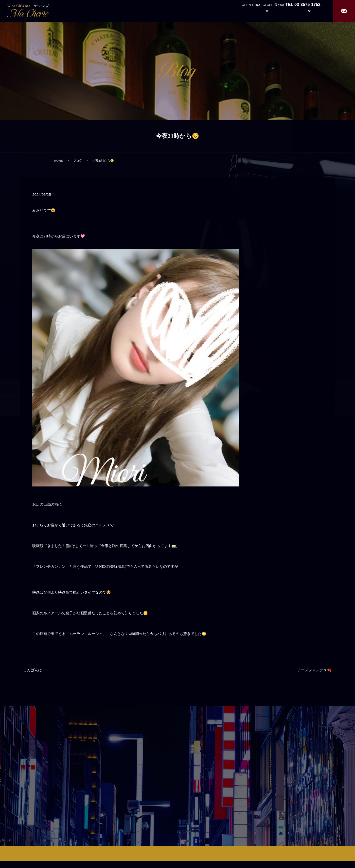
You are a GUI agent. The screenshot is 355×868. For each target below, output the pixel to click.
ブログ (78, 161)
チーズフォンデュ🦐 (314, 670)
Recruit (314, 10)
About (240, 10)
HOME (59, 161)
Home (222, 10)
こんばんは (33, 670)
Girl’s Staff (286, 10)
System (263, 10)
